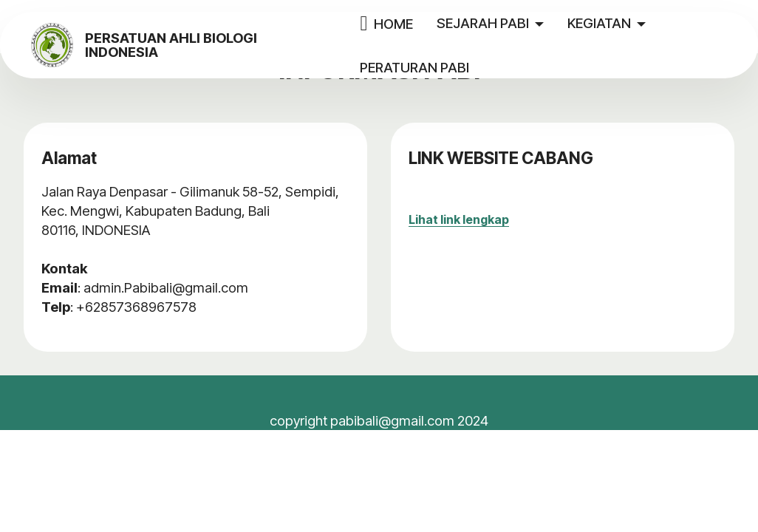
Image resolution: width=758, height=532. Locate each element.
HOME (412, 24)
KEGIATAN (624, 23)
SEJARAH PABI (508, 23)
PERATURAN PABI (440, 67)
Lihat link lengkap (459, 219)
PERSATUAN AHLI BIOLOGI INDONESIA (226, 45)
